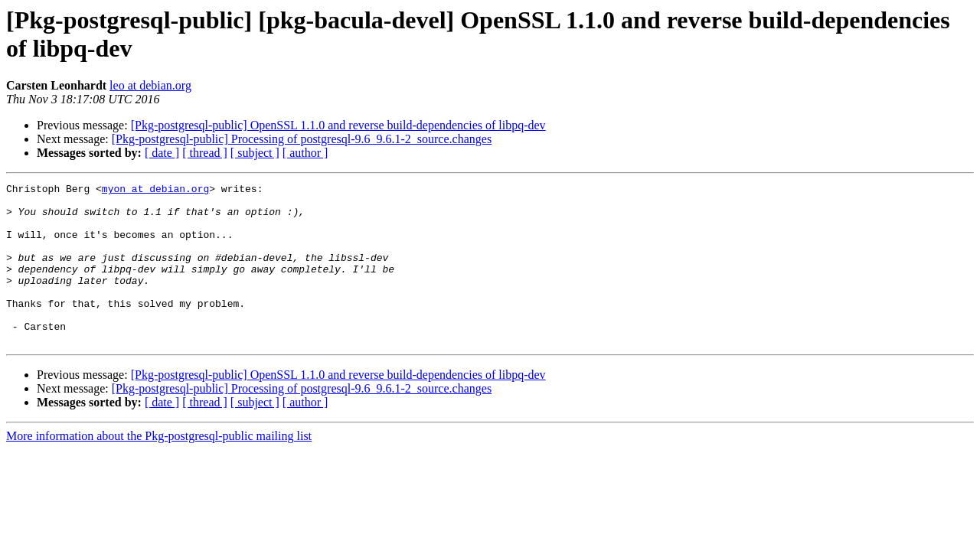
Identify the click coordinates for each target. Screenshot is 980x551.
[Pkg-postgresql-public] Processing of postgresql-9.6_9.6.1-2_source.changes (302, 139)
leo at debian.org (150, 85)
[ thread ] (205, 153)
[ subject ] (255, 153)
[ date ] (162, 153)
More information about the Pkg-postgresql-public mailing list (159, 468)
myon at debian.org (155, 191)
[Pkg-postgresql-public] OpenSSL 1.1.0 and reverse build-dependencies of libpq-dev (338, 125)
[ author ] (305, 153)
